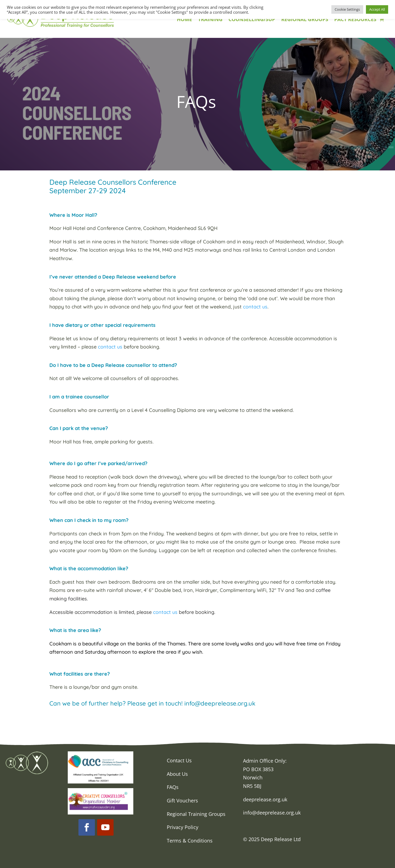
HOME (184, 20)
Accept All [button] (377, 9)
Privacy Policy (183, 827)
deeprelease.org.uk (265, 799)
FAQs (173, 787)
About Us (177, 774)
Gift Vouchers (182, 800)
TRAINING (210, 20)
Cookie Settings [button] (347, 9)
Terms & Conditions (190, 841)
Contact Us (179, 760)
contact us (255, 307)
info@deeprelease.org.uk (272, 813)
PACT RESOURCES (355, 20)
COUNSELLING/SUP (252, 20)
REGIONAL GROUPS (305, 20)
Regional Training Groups (196, 814)
